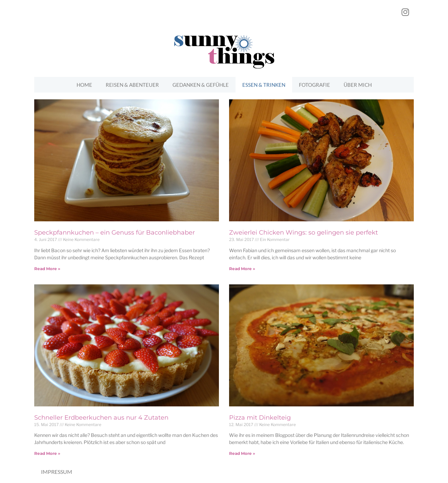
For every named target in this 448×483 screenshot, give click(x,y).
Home (84, 85)
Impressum (57, 472)
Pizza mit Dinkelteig (260, 418)
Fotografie (314, 85)
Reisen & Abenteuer (132, 85)
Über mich (358, 85)
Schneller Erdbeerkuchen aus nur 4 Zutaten (101, 418)
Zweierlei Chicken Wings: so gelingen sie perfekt (303, 233)
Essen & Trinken (264, 85)
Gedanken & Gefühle (201, 85)
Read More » (47, 269)
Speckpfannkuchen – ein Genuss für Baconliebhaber (115, 233)
